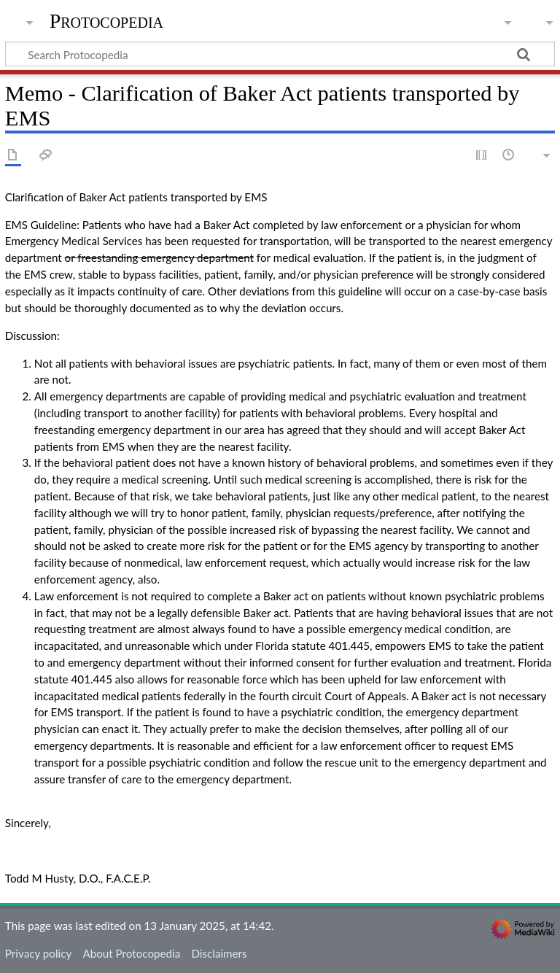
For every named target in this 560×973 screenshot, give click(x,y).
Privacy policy (38, 953)
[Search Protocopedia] (280, 54)
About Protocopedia (131, 953)
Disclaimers (219, 953)
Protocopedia (106, 21)
